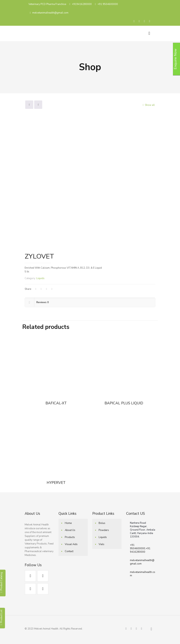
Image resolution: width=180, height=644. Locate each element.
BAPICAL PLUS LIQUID (124, 403)
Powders (104, 530)
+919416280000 (82, 4)
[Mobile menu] (149, 33)
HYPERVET (56, 483)
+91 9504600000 (108, 4)
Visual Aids (71, 544)
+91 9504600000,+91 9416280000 (140, 548)
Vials (101, 544)
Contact (69, 551)
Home (68, 523)
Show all (148, 105)
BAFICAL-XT (56, 403)
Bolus (102, 523)
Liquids (40, 278)
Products (70, 537)
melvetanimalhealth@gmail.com (50, 13)
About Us (70, 530)
